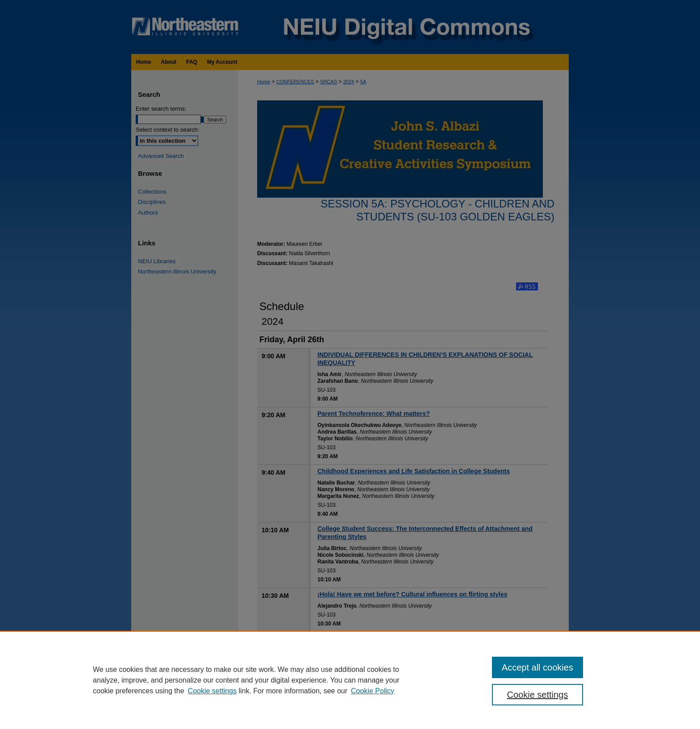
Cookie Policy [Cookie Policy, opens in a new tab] (373, 691)
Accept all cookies (537, 667)
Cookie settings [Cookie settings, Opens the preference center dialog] (538, 695)
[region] (350, 680)
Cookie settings (212, 691)
